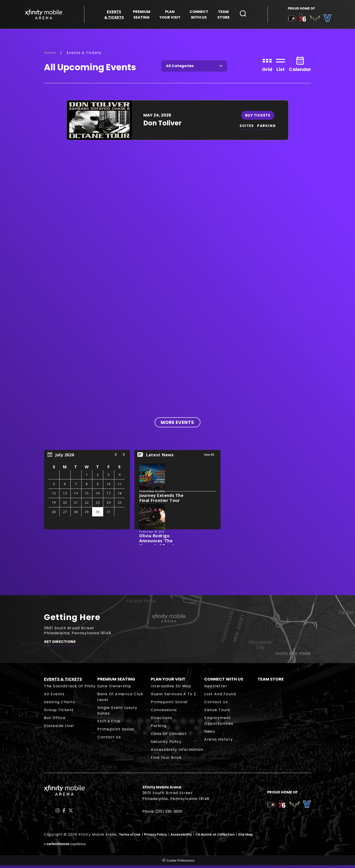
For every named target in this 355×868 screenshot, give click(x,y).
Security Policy (166, 744)
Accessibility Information (177, 752)
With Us (199, 15)
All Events (54, 697)
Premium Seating (116, 682)
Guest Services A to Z (174, 697)
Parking (159, 728)
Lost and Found (220, 697)
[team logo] (291, 20)
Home (50, 55)
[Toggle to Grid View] (267, 66)
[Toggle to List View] (281, 66)
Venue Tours (217, 713)
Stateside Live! (59, 728)
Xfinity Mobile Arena (45, 15)
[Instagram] (58, 813)
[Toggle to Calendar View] (300, 66)
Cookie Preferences (181, 863)
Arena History (219, 742)
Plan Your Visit (168, 682)
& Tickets (114, 15)
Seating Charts (60, 705)
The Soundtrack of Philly (70, 689)
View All (209, 457)
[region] (87, 492)
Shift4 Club (109, 724)
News (210, 734)
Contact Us (109, 740)
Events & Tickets (63, 682)
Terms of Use (130, 837)
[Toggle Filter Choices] (194, 69)
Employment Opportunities (219, 723)
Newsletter (216, 689)
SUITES (247, 128)
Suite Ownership (114, 689)
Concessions (164, 713)
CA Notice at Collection (215, 837)
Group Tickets (59, 713)
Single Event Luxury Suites (117, 713)
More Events (177, 425)
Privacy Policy (155, 837)
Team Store (271, 682)
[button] (116, 457)
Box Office (55, 721)
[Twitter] (71, 813)
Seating (142, 15)
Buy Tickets (258, 118)
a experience (65, 847)
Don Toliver (162, 126)
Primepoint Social (116, 732)
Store (223, 15)
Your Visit (170, 15)
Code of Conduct (169, 736)
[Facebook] (64, 813)
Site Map (246, 837)
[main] (177, 314)
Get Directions (60, 646)
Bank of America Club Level (120, 700)
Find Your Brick (166, 760)
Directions (162, 721)
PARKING (267, 128)
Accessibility (181, 837)
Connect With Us (224, 682)
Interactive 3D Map (171, 689)
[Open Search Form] (243, 14)
